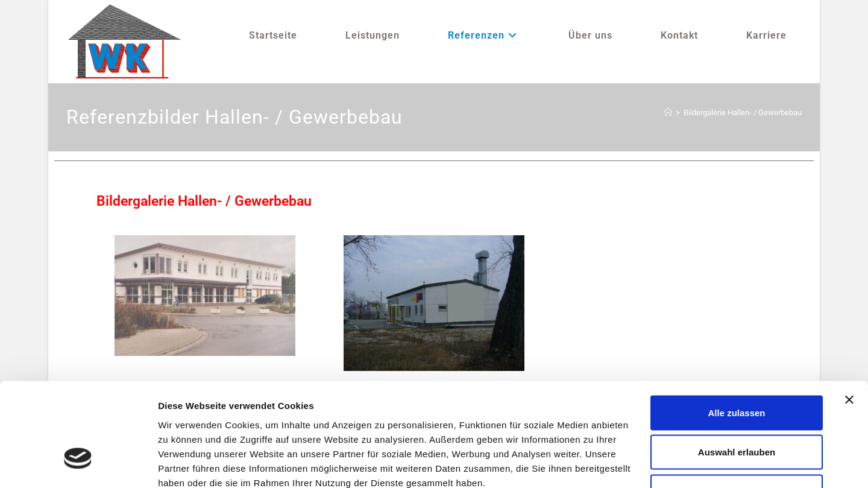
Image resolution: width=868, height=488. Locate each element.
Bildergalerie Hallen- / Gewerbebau (743, 113)
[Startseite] (668, 113)
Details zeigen (641, 464)
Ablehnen (737, 409)
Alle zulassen (736, 330)
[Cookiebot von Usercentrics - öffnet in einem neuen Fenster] (78, 464)
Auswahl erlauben (737, 369)
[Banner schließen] (849, 317)
